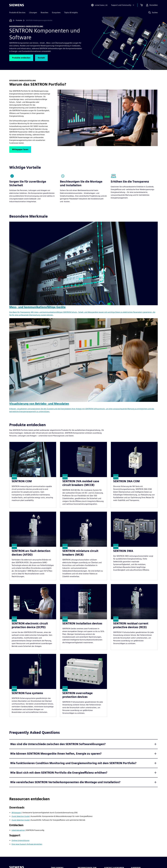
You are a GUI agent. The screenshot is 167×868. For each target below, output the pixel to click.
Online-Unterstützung (20, 840)
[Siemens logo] (17, 5)
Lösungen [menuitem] (33, 12)
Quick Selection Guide (20, 816)
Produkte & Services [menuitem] (17, 12)
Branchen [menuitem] (44, 12)
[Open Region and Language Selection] (99, 5)
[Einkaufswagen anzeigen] (142, 5)
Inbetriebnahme (18, 830)
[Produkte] (19, 20)
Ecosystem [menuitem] (56, 12)
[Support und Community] (123, 5)
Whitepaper (16, 813)
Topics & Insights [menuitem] (71, 12)
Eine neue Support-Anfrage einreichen (27, 844)
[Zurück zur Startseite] (11, 20)
